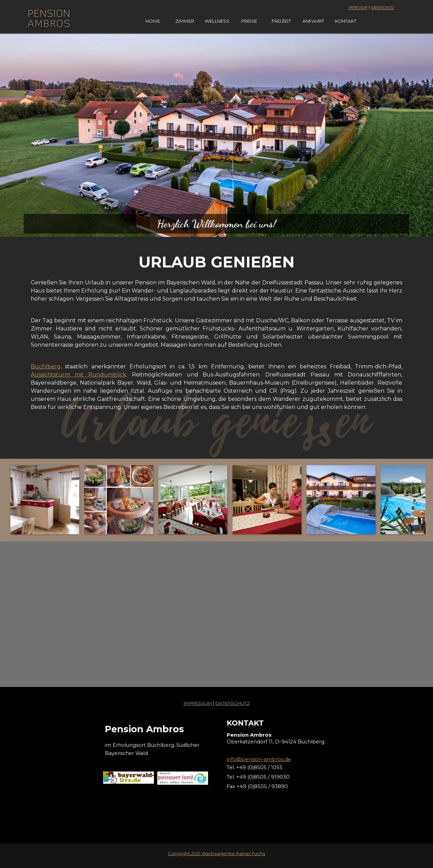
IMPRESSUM (358, 8)
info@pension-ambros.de (259, 759)
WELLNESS (217, 21)
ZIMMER (185, 21)
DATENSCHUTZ (383, 8)
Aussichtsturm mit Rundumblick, (79, 375)
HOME (153, 21)
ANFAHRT (313, 21)
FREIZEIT (281, 21)
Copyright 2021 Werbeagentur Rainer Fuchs (216, 853)
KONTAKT (346, 21)
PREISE (249, 21)
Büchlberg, (46, 366)
